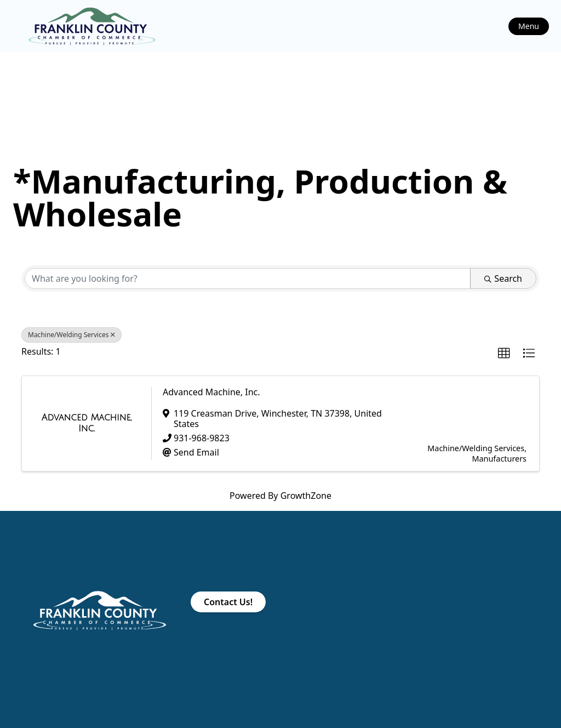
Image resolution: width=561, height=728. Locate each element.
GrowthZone (306, 496)
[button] (504, 354)
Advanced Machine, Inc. (211, 392)
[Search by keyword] (248, 278)
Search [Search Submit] (503, 278)
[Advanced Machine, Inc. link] (87, 423)
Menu (529, 26)
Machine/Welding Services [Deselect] (71, 335)
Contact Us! (228, 602)
